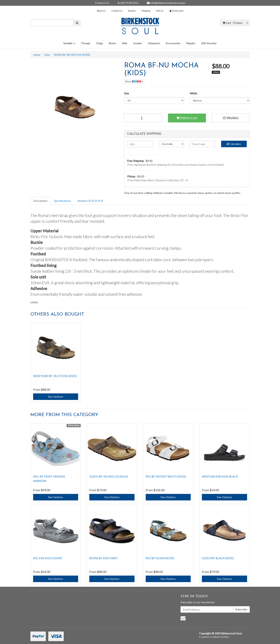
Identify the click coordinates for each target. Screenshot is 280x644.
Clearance (154, 43)
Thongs (86, 43)
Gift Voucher (209, 43)
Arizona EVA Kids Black (220, 476)
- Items (233, 23)
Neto (226, 637)
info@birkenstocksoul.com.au (166, 3)
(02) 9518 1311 (128, 3)
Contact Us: (102, 3)
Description (41, 201)
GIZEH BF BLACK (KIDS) (218, 558)
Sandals (69, 43)
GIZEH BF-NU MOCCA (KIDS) (109, 476)
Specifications (63, 201)
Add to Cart (187, 118)
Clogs (99, 43)
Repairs (132, 11)
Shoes (112, 43)
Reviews (90, 201)
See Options (56, 397)
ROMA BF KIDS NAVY (104, 558)
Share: (134, 81)
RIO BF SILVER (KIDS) (160, 558)
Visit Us (160, 11)
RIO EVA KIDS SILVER (47, 558)
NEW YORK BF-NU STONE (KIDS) (55, 376)
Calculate (234, 144)
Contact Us (117, 11)
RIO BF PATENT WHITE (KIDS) (166, 476)
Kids (125, 43)
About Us (101, 11)
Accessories (173, 43)
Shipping (146, 11)
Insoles (138, 43)
